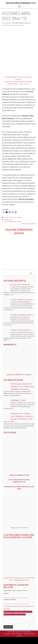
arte (10, 217)
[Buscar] (31, 273)
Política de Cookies (29, 634)
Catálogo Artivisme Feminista (19, 528)
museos (11, 220)
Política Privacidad (17, 634)
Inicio (4, 23)
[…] (13, 295)
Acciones (9, 23)
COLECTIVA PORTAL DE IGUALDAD (18, 3)
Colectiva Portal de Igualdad (23, 632)
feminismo (14, 217)
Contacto (19, 636)
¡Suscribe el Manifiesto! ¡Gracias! (19, 231)
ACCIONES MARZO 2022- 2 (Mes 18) (13, 222)
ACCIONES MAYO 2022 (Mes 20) (28, 224)
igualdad (19, 217)
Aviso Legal (7, 634)
